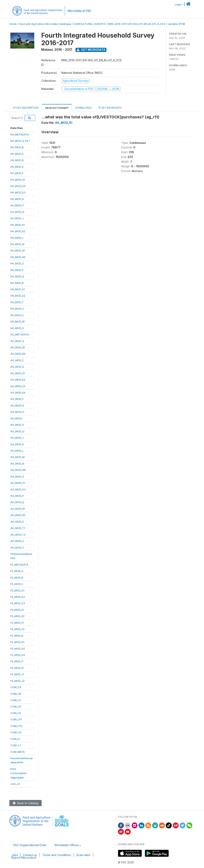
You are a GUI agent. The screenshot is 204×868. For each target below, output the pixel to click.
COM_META (18, 752)
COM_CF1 (16, 719)
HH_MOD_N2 (18, 257)
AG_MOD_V (17, 547)
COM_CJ (16, 745)
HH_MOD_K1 (18, 225)
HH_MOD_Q (17, 276)
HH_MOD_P (17, 270)
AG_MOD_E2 (18, 380)
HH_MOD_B (17, 147)
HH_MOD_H (17, 199)
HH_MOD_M (17, 244)
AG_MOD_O (17, 476)
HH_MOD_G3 (18, 192)
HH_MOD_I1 (17, 205)
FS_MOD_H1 (17, 642)
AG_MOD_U (17, 541)
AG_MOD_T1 (18, 528)
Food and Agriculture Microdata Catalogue (45, 24)
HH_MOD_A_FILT (20, 141)
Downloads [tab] (83, 108)
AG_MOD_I (17, 418)
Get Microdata (91, 50)
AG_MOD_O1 (18, 483)
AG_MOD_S (17, 522)
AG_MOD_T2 (18, 535)
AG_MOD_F (17, 399)
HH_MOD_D (17, 160)
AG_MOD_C (17, 360)
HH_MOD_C (17, 154)
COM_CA (16, 687)
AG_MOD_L (17, 451)
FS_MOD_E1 (17, 610)
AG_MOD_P (17, 496)
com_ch (15, 784)
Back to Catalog (25, 803)
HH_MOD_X (17, 328)
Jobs (15, 855)
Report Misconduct (24, 858)
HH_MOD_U (17, 309)
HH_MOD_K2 (18, 231)
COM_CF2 (16, 726)
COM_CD (16, 706)
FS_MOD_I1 (17, 661)
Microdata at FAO (79, 11)
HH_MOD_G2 (18, 186)
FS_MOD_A (17, 571)
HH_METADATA (20, 134)
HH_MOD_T (17, 302)
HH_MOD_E (17, 167)
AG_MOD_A (17, 341)
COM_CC (16, 700)
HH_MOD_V (17, 315)
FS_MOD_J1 (17, 674)
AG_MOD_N (17, 464)
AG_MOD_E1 (18, 373)
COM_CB (16, 694)
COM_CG (16, 732)
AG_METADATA (20, 334)
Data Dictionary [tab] (57, 108)
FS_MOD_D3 (18, 603)
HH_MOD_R (17, 283)
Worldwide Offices (67, 845)
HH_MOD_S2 (18, 296)
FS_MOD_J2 (17, 681)
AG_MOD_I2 (17, 431)
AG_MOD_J (17, 438)
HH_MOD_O (17, 263)
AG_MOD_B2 (18, 354)
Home (13, 24)
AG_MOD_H (17, 412)
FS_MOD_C (17, 584)
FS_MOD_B (17, 578)
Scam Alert (83, 855)
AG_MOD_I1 (17, 425)
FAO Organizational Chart (30, 845)
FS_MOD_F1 (17, 623)
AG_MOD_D (17, 367)
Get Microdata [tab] (110, 108)
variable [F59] (177, 24)
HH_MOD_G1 (18, 180)
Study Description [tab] (26, 108)
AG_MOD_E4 (18, 393)
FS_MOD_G (17, 636)
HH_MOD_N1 (18, 250)
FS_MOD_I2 (17, 668)
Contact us (30, 855)
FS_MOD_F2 (17, 629)
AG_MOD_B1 (18, 347)
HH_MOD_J (17, 218)
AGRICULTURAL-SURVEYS (90, 24)
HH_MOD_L (17, 238)
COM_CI (15, 739)
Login (178, 4)
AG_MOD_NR (18, 470)
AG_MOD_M (17, 457)
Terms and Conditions (57, 855)
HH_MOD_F (17, 173)
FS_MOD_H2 (18, 649)
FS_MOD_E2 (17, 616)
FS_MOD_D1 (17, 590)
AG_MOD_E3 (18, 386)
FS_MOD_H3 (18, 655)
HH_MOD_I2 (17, 212)
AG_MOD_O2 (18, 489)
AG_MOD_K (17, 444)
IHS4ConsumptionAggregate (19, 773)
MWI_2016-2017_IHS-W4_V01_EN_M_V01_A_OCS (137, 24)
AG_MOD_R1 (18, 509)
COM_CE (16, 713)
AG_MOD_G (17, 405)
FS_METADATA (19, 565)
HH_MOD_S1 (18, 289)
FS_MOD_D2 (18, 597)
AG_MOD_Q (17, 502)
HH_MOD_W (18, 321)
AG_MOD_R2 (18, 515)
